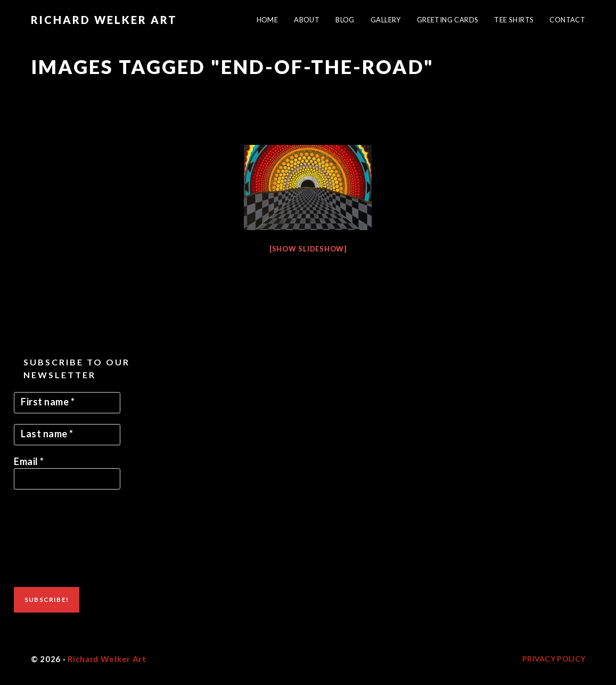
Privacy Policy (554, 659)
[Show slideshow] (308, 249)
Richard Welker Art (104, 20)
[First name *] (67, 403)
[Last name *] (67, 435)
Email (29, 461)
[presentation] (58, 539)
